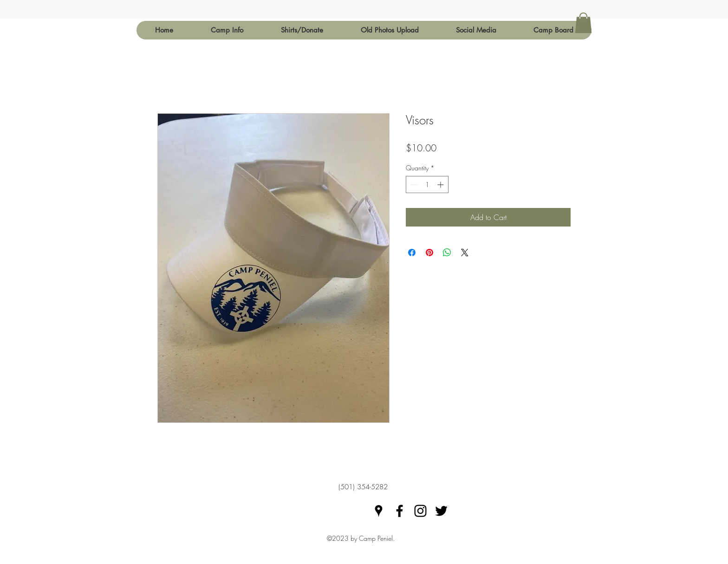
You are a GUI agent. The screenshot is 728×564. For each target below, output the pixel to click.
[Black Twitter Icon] (441, 511)
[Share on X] (465, 253)
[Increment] (441, 185)
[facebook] (400, 511)
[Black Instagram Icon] (420, 511)
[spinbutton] (427, 185)
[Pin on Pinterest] (429, 253)
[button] (227, 30)
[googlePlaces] (379, 511)
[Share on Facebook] (412, 253)
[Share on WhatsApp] (447, 253)
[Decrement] (413, 185)
